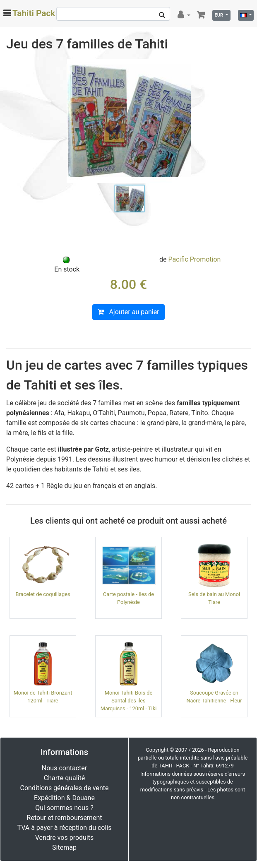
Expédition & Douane (64, 798)
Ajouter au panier (128, 312)
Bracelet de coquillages (43, 594)
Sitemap (64, 848)
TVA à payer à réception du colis (65, 828)
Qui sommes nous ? (64, 808)
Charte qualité (65, 778)
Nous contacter (64, 768)
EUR (219, 15)
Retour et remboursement (65, 818)
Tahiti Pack (34, 13)
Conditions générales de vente (65, 788)
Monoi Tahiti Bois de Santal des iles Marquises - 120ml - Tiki (129, 701)
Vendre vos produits (65, 838)
